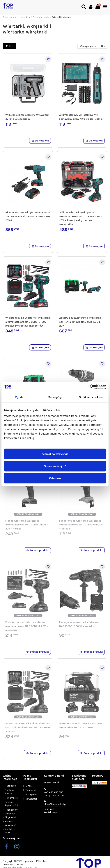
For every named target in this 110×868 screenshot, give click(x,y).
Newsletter (31, 799)
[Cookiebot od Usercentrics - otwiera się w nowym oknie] (90, 387)
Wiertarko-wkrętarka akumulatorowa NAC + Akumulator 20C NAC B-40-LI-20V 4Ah (28, 727)
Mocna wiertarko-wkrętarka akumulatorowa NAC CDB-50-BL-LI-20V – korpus (27, 525)
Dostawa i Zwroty (10, 792)
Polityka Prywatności (11, 804)
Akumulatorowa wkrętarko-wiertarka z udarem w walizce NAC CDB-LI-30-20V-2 (28, 216)
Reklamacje (11, 798)
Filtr (9, 46)
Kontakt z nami (10, 831)
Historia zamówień (11, 823)
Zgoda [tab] (19, 397)
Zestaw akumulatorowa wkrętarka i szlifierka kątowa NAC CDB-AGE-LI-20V (81, 322)
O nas (29, 786)
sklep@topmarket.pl (55, 804)
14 (103, 46)
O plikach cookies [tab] (91, 397)
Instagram (31, 794)
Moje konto (11, 817)
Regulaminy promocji (11, 811)
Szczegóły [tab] (55, 397)
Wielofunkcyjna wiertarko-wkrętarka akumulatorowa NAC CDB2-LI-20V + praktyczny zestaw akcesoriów (28, 322)
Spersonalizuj (55, 466)
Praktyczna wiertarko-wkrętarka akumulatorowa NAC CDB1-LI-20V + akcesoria (27, 626)
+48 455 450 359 (55, 794)
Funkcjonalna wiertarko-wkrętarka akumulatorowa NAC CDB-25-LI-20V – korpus (81, 525)
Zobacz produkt (37, 550)
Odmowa (55, 478)
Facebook (31, 790)
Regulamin (11, 786)
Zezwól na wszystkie (55, 454)
